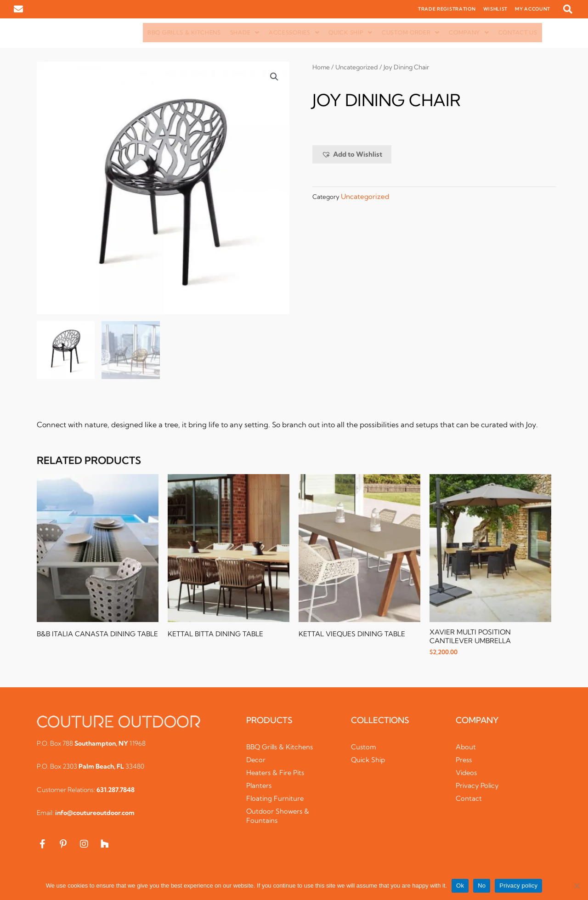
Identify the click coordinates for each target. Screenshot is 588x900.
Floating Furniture (276, 799)
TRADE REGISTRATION (447, 9)
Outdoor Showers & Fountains (278, 816)
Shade (245, 32)
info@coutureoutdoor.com (95, 813)
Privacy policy (518, 886)
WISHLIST (496, 9)
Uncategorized (357, 67)
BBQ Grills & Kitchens (184, 32)
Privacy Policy (478, 786)
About (466, 747)
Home (321, 67)
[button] (568, 9)
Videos (467, 773)
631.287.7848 (116, 790)
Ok (460, 886)
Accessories (294, 32)
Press (464, 760)
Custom (364, 747)
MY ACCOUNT (533, 9)
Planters (259, 786)
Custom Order (411, 32)
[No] (577, 886)
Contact (469, 799)
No (482, 886)
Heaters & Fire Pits (276, 773)
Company (469, 32)
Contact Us (518, 32)
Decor (256, 760)
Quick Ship (351, 32)
